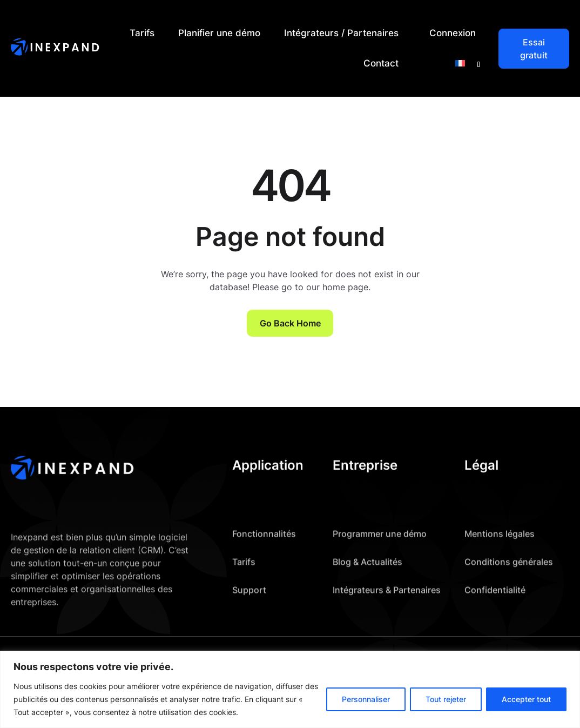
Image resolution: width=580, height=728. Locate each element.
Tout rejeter (446, 699)
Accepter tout (526, 699)
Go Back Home (290, 323)
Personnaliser (366, 699)
